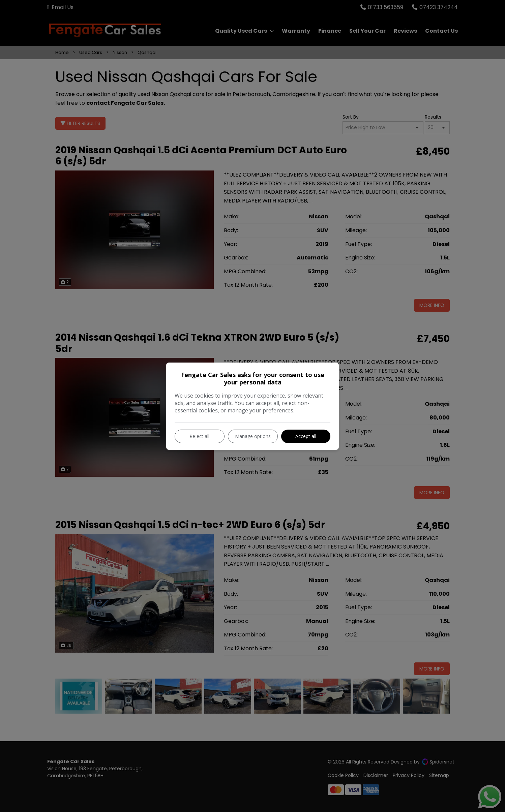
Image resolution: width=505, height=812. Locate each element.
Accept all (306, 436)
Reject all (199, 436)
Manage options (253, 436)
